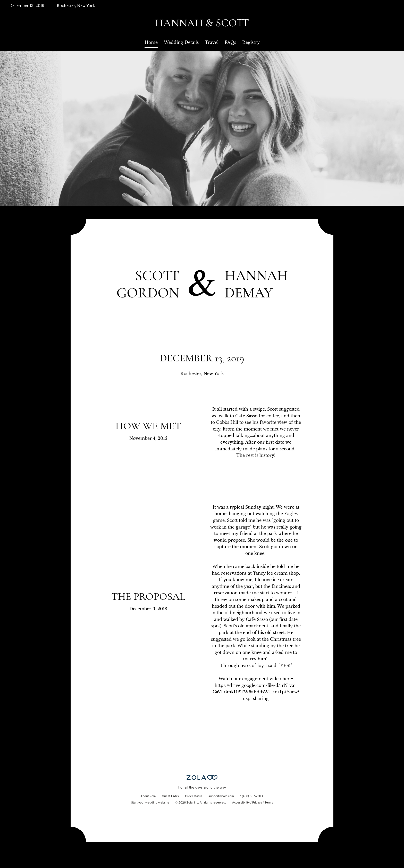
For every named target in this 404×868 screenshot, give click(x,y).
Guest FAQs (170, 796)
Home (151, 42)
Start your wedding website (150, 803)
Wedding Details (181, 42)
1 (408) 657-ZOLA (252, 796)
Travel (212, 42)
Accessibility (241, 803)
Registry (251, 42)
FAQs (230, 42)
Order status (194, 796)
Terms (269, 803)
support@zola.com (221, 796)
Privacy (257, 803)
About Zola (148, 796)
